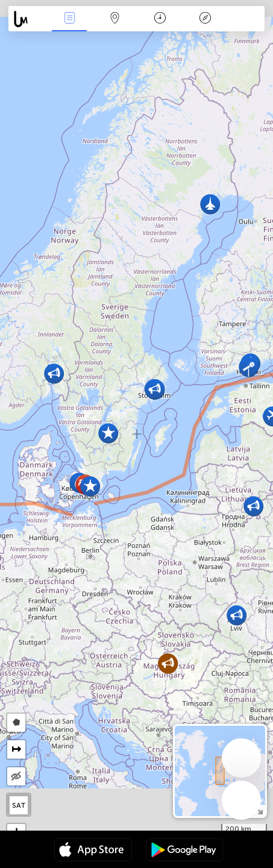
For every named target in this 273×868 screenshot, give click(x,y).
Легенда (206, 19)
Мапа (115, 19)
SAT (19, 805)
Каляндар (160, 19)
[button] (249, 367)
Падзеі (69, 19)
